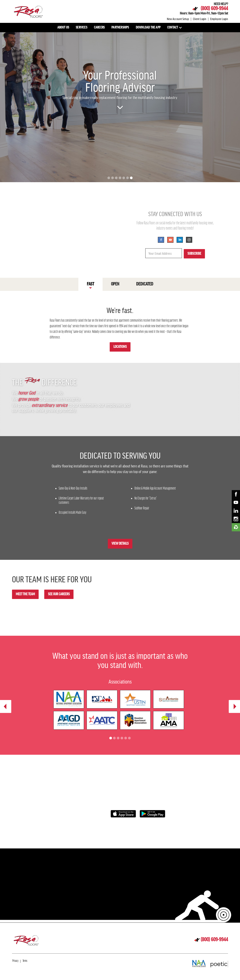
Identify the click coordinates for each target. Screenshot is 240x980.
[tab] (90, 284)
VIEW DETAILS (120, 544)
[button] (175, 28)
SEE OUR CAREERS (59, 594)
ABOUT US (63, 28)
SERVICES (81, 28)
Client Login (200, 19)
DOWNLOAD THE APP (148, 28)
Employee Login (219, 19)
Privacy (15, 961)
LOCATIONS (120, 347)
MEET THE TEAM (25, 594)
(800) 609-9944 (214, 9)
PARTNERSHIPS (120, 28)
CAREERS (99, 28)
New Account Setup (178, 19)
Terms (25, 961)
